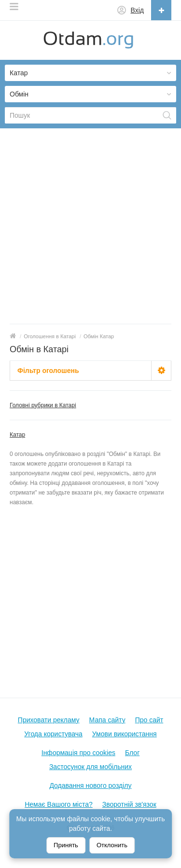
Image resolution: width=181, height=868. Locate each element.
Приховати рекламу (49, 720)
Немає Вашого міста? (59, 804)
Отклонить (112, 845)
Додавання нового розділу (90, 785)
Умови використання (125, 734)
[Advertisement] (90, 228)
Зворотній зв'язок (129, 804)
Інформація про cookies (78, 753)
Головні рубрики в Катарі (43, 405)
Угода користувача (53, 734)
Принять (66, 845)
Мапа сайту (107, 720)
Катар (17, 435)
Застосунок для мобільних (90, 767)
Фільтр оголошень (48, 371)
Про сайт (149, 720)
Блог (132, 753)
